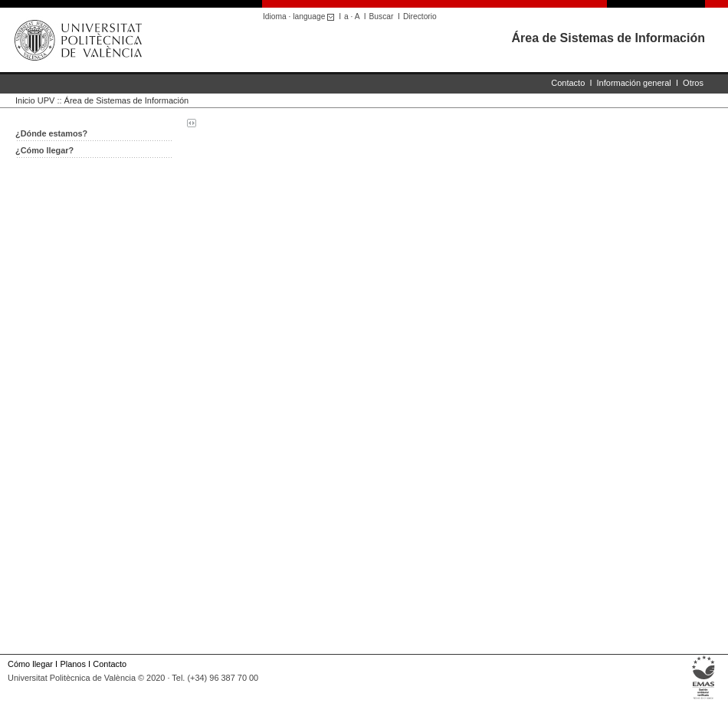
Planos (72, 664)
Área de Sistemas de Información (608, 38)
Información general (634, 83)
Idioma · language (301, 16)
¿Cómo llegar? (44, 150)
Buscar (382, 16)
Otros (693, 83)
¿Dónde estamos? (51, 133)
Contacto (568, 83)
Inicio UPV (35, 100)
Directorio (420, 16)
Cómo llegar (30, 664)
